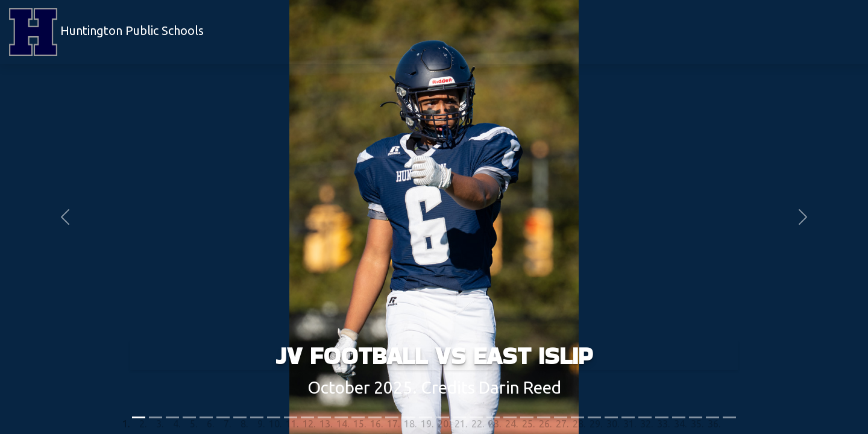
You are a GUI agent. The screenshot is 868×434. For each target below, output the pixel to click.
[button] (65, 217)
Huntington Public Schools (106, 32)
